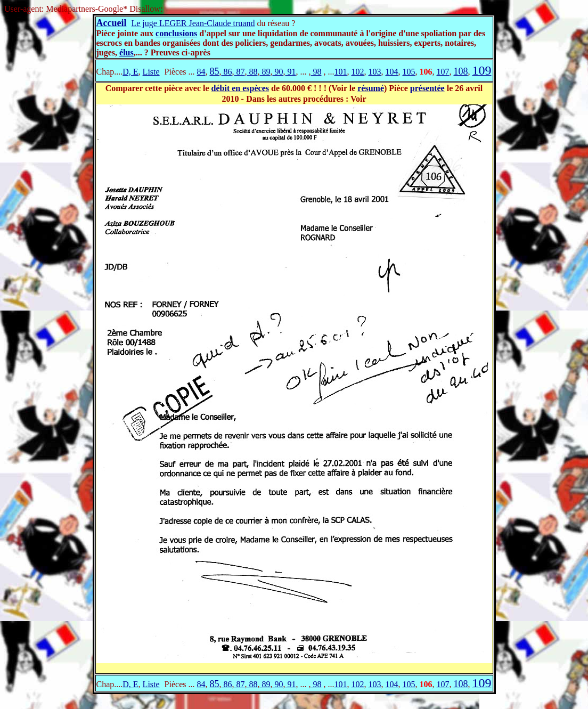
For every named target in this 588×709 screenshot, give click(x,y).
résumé (371, 88)
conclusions (176, 33)
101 (340, 72)
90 (277, 72)
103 (374, 72)
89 (265, 72)
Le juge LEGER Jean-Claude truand (193, 23)
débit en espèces (240, 88)
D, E (130, 72)
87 (239, 72)
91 (290, 72)
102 (357, 72)
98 (316, 72)
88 (252, 72)
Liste (151, 72)
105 (409, 72)
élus (126, 52)
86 (226, 72)
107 (443, 72)
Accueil (112, 23)
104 (391, 72)
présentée (427, 88)
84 (201, 72)
